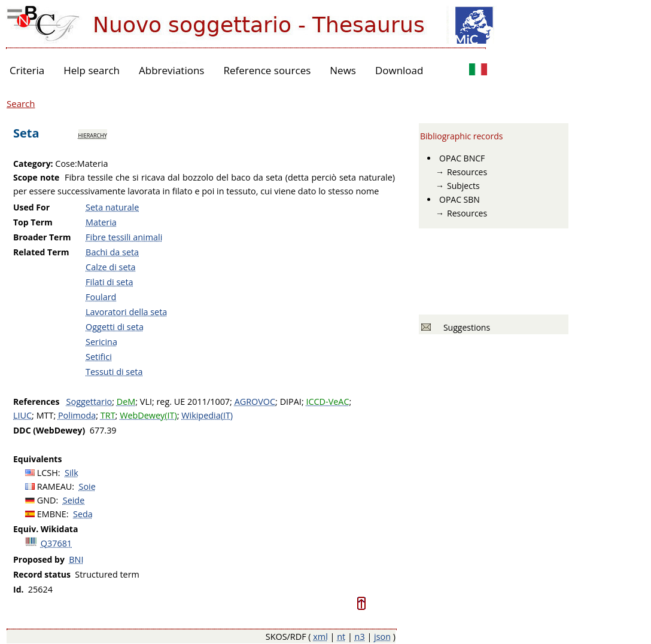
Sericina (101, 342)
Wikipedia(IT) (207, 415)
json (382, 637)
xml (320, 637)
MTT (45, 415)
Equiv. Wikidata (45, 529)
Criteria (27, 70)
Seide (74, 500)
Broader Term (42, 237)
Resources (467, 172)
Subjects (463, 186)
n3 (360, 637)
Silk (72, 473)
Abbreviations (171, 70)
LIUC (22, 415)
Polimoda (77, 415)
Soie (87, 486)
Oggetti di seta (115, 327)
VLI (146, 402)
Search (21, 103)
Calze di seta (111, 267)
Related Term (41, 252)
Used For (31, 207)
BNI (76, 559)
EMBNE (52, 514)
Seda (83, 514)
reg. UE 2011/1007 (193, 402)
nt (341, 637)
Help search (92, 70)
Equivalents (37, 459)
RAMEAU (55, 486)
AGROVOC (255, 402)
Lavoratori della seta (126, 312)
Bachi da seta (112, 252)
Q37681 (56, 543)
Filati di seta (109, 282)
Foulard (101, 297)
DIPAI (291, 402)
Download (399, 70)
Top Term (33, 222)
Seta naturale (112, 207)
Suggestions (465, 327)
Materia (101, 222)
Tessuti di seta (114, 372)
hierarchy (93, 135)
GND (47, 500)
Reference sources (267, 70)
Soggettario (89, 402)
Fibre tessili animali (124, 237)
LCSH (48, 473)
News (343, 70)
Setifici (99, 357)
